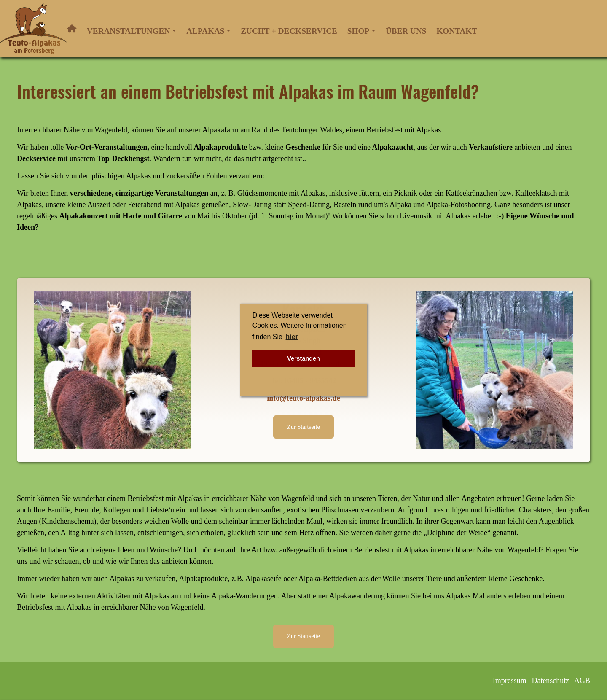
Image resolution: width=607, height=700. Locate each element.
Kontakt (457, 31)
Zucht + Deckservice (289, 31)
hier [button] (292, 337)
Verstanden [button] (303, 358)
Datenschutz (550, 681)
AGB (582, 681)
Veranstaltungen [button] (128, 31)
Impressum (510, 681)
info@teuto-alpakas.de (303, 398)
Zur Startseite (303, 427)
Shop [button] (358, 31)
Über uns (406, 31)
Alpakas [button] (205, 31)
